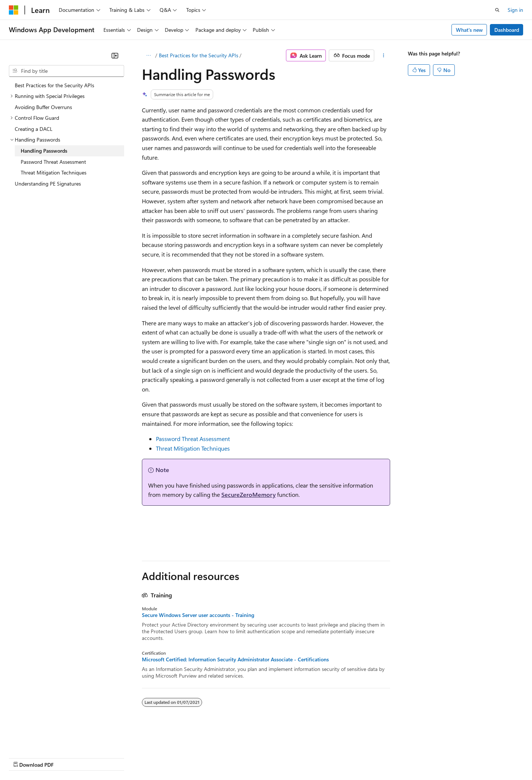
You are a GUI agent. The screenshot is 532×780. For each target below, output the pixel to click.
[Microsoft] (14, 10)
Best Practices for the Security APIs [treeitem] (54, 85)
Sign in (515, 10)
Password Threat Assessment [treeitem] (53, 162)
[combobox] (66, 71)
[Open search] (497, 10)
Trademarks (306, 758)
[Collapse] (115, 55)
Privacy (161, 758)
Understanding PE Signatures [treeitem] (48, 184)
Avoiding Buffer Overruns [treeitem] (43, 107)
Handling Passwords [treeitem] (44, 151)
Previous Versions (67, 758)
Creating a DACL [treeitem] (34, 129)
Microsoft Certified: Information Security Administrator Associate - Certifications (235, 659)
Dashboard (507, 30)
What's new (469, 30)
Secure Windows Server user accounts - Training (198, 615)
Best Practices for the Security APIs (199, 55)
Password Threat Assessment (193, 439)
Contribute (132, 758)
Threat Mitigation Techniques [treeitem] (54, 172)
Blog (101, 758)
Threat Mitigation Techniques (193, 448)
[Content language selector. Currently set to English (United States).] (43, 740)
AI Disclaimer (24, 758)
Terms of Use (270, 758)
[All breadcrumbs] (148, 55)
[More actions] (384, 55)
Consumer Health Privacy (212, 758)
